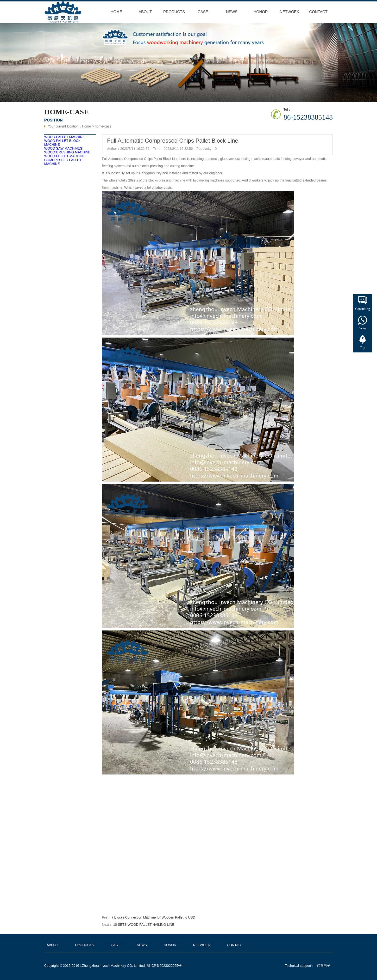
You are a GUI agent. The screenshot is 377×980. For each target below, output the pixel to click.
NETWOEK (290, 12)
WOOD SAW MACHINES (64, 148)
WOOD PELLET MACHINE (66, 156)
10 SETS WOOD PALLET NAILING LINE (143, 925)
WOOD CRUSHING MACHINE (68, 152)
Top (363, 348)
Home (86, 127)
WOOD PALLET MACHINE (65, 137)
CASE (203, 12)
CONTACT (318, 12)
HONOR (261, 12)
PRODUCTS (174, 12)
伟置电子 (324, 966)
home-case (103, 127)
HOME (116, 12)
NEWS (232, 12)
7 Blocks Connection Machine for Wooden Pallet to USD (152, 917)
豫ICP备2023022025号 (164, 966)
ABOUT (145, 12)
